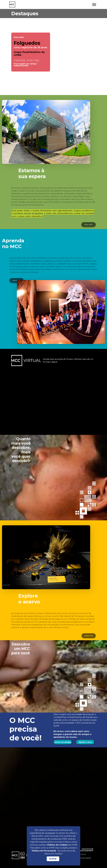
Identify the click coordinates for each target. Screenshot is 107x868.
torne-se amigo (63, 742)
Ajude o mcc (85, 742)
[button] (33, 88)
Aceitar (53, 859)
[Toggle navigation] (94, 5)
